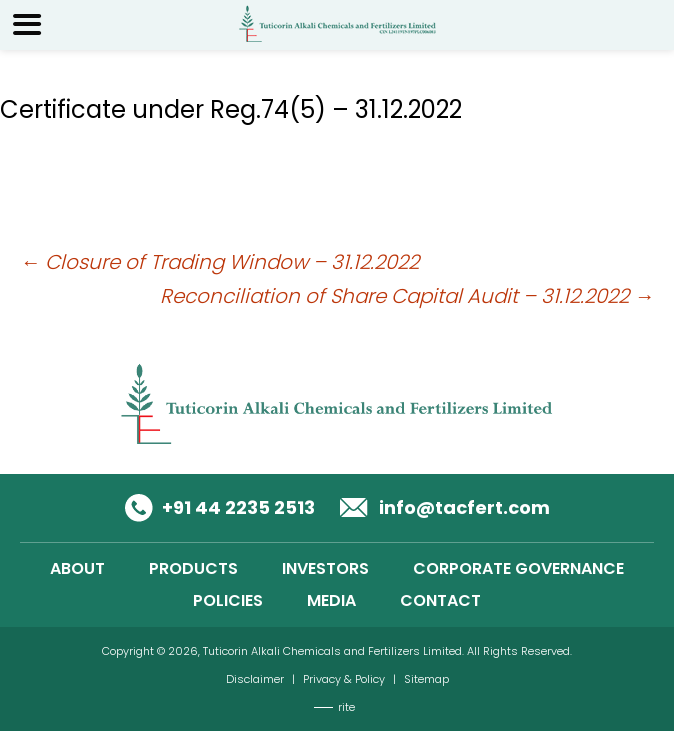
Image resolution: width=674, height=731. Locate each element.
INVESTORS (325, 568)
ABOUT (77, 568)
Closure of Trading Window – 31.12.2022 (219, 262)
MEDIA (331, 600)
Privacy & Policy (344, 679)
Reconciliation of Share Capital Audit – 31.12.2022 (407, 296)
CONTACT (440, 600)
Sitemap (426, 679)
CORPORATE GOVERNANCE (518, 568)
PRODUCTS (193, 568)
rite (346, 707)
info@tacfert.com (464, 507)
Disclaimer (255, 679)
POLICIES (228, 600)
